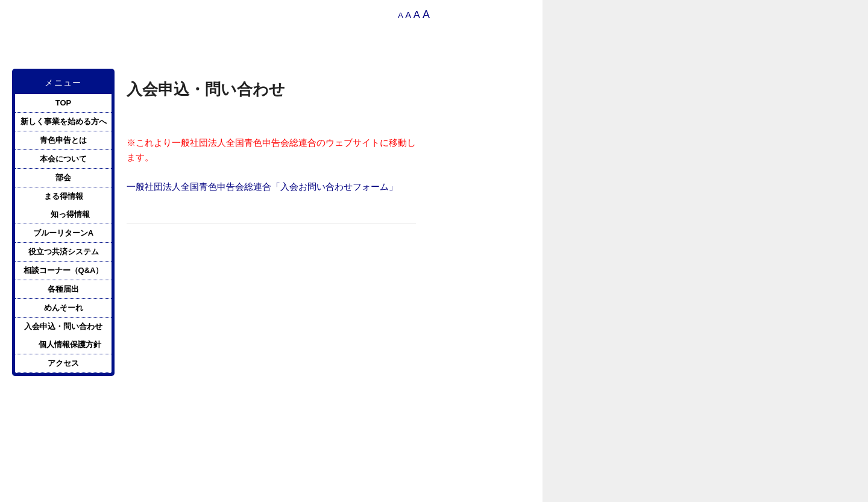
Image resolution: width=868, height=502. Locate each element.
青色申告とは (63, 140)
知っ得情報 (70, 214)
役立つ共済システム (64, 252)
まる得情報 (64, 196)
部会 (63, 177)
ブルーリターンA (63, 233)
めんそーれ (64, 308)
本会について (63, 159)
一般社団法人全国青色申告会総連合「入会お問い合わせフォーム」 (262, 187)
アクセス (63, 363)
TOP (64, 103)
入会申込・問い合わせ (63, 326)
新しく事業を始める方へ (64, 121)
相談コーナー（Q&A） (64, 270)
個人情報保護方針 (70, 344)
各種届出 (63, 289)
